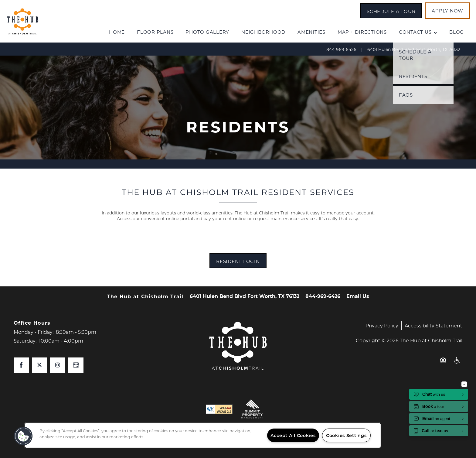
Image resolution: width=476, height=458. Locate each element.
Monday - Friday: (34, 332)
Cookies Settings (346, 435)
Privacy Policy (382, 325)
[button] (391, 11)
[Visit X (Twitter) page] (39, 365)
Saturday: (25, 341)
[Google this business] (76, 365)
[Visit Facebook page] (21, 365)
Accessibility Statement (433, 325)
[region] (203, 435)
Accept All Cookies (293, 435)
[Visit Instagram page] (58, 365)
